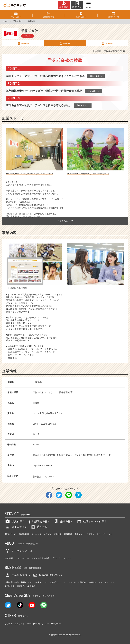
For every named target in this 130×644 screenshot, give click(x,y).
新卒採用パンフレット (44, 477)
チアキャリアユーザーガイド (100, 534)
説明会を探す (39, 522)
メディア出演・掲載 (40, 558)
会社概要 (9, 558)
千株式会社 (18, 21)
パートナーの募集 (35, 624)
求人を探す (15, 522)
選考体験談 (24, 534)
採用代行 (31, 586)
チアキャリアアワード (15, 624)
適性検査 (39, 527)
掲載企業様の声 (12, 582)
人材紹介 (92, 582)
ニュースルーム (22, 558)
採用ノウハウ (41, 582)
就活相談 (58, 534)
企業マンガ (79, 534)
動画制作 (21, 586)
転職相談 (68, 534)
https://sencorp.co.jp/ (43, 465)
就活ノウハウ (11, 534)
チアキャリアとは (19, 551)
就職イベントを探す (92, 522)
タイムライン (16, 527)
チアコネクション (106, 582)
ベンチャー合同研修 (77, 582)
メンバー (107, 43)
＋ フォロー (28, 36)
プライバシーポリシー (62, 558)
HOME (5, 21)
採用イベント (27, 582)
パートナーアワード (54, 624)
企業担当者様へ (17, 575)
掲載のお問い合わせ (47, 575)
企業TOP (23, 43)
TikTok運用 (10, 586)
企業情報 (65, 43)
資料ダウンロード (58, 582)
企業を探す (63, 522)
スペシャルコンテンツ (41, 534)
